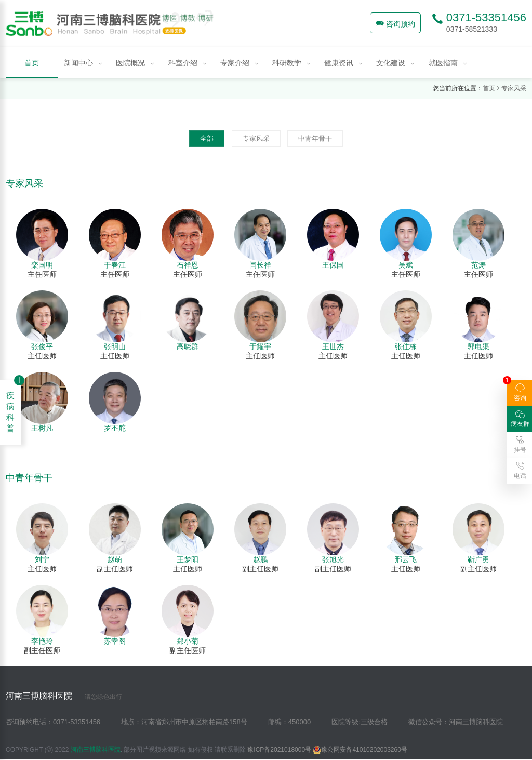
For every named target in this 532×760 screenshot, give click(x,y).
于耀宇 (260, 346)
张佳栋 (406, 346)
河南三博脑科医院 (64, 696)
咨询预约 (395, 24)
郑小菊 (188, 641)
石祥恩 (188, 265)
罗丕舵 (115, 428)
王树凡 (42, 428)
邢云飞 (406, 559)
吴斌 (406, 265)
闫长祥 (260, 265)
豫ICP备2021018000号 (279, 750)
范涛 (478, 265)
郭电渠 (478, 346)
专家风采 (514, 88)
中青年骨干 (315, 138)
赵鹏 (260, 559)
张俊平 (42, 346)
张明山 (115, 346)
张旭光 (333, 559)
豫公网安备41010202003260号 (360, 750)
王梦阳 (188, 559)
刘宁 (42, 559)
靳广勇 (478, 559)
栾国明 (42, 265)
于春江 (115, 265)
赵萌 (115, 559)
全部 (207, 138)
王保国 (333, 265)
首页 (489, 88)
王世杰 (333, 346)
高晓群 (188, 346)
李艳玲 (42, 641)
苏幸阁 (115, 641)
